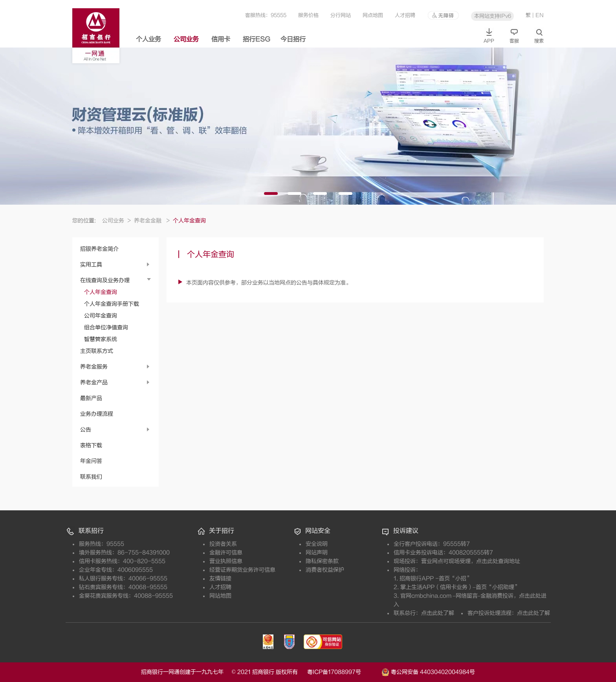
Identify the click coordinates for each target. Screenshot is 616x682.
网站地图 (220, 596)
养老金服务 (94, 367)
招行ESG (257, 39)
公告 (86, 430)
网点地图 (373, 15)
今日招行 (293, 39)
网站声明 (317, 553)
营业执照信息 (226, 561)
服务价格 (308, 15)
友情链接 (220, 578)
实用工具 (91, 265)
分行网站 (341, 15)
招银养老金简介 (99, 249)
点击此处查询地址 (498, 561)
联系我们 (91, 477)
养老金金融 (152, 221)
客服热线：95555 (266, 15)
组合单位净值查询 (106, 327)
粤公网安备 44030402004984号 (428, 671)
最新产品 (91, 398)
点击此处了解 (438, 613)
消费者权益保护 (325, 570)
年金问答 (91, 461)
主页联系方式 (97, 351)
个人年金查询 (101, 292)
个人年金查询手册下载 (112, 304)
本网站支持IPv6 (493, 16)
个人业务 (148, 39)
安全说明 (317, 544)
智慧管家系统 (101, 339)
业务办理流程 (97, 414)
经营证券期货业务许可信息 (242, 570)
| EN (538, 15)
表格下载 (91, 445)
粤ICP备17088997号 (344, 672)
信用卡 (221, 39)
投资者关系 (223, 544)
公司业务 (186, 39)
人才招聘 (405, 15)
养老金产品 (94, 382)
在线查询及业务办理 (105, 280)
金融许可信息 (226, 553)
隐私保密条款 (322, 561)
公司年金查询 (101, 316)
